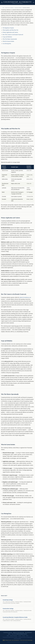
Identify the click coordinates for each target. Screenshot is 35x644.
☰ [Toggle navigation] (2, 2)
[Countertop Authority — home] (17, 2)
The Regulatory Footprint (8, 28)
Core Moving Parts (7, 44)
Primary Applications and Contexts (10, 32)
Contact (20, 636)
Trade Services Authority (9, 8)
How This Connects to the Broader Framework (13, 35)
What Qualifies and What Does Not (10, 30)
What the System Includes (8, 41)
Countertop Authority (18, 8)
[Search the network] (34, 2)
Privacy (24, 636)
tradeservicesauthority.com (25, 297)
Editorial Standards (14, 636)
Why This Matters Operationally (10, 39)
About (8, 636)
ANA (3, 8)
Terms (27, 636)
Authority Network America (22, 634)
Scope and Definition (7, 37)
